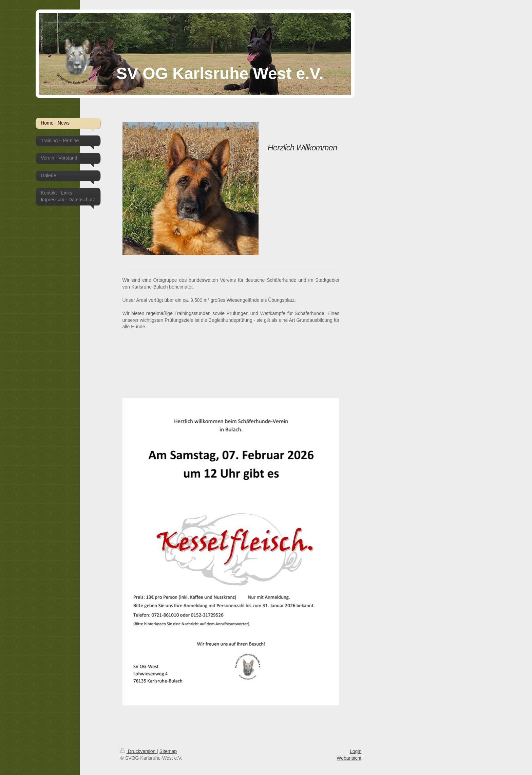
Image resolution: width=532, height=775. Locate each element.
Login (356, 751)
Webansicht (349, 758)
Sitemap (168, 751)
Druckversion (139, 751)
